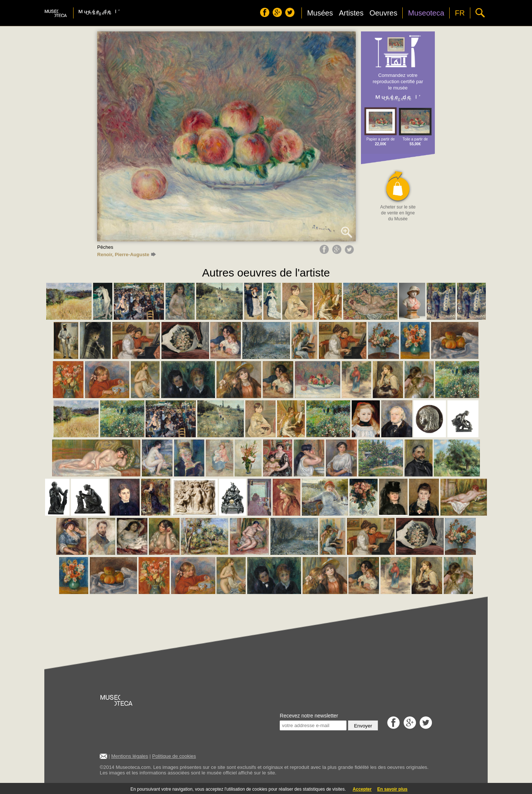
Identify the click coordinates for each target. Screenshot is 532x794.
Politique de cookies (174, 756)
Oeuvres (383, 13)
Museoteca (426, 13)
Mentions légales (130, 756)
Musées (320, 13)
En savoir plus (392, 789)
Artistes (351, 13)
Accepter (362, 789)
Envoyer (363, 726)
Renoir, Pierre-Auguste (127, 255)
